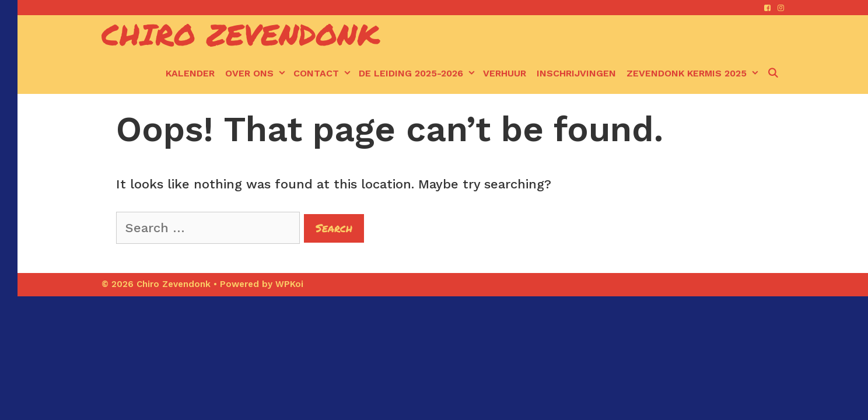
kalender (190, 73)
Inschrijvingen (576, 73)
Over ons (257, 73)
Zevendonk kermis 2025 (694, 73)
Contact (323, 73)
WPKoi (289, 284)
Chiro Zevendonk (241, 34)
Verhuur (505, 73)
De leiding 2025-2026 (418, 73)
